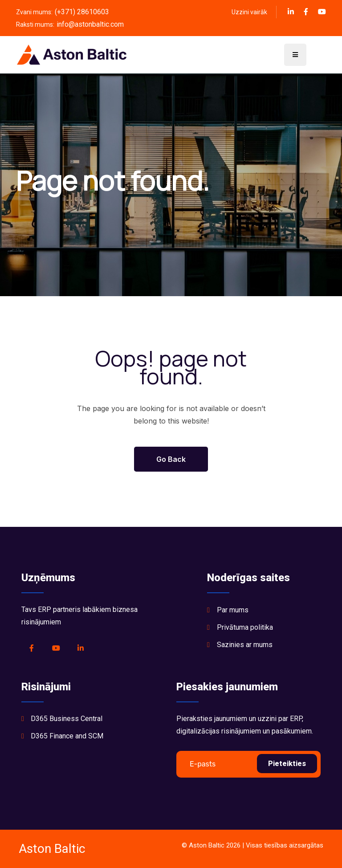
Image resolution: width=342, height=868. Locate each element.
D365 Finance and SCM (67, 736)
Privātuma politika (245, 627)
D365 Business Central (67, 719)
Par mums (233, 610)
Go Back (171, 459)
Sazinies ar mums (245, 645)
